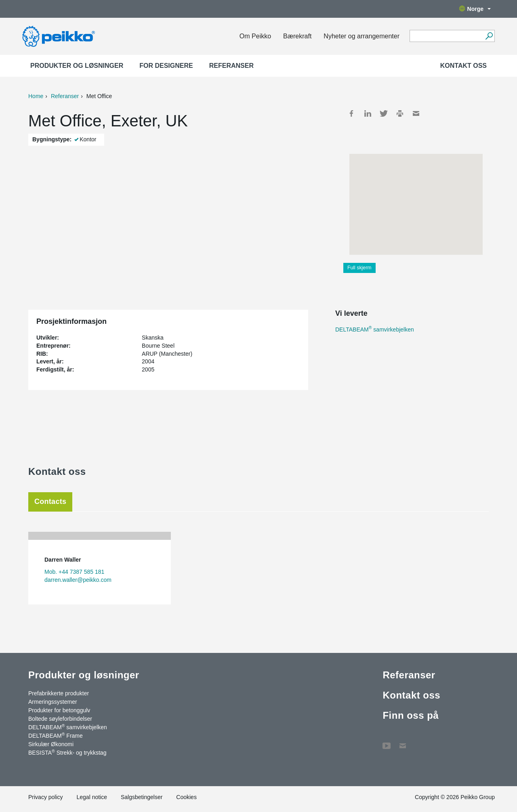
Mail (416, 113)
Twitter (384, 113)
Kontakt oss (463, 66)
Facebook (351, 113)
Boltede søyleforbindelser (60, 719)
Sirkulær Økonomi (51, 744)
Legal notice (92, 797)
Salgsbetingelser (142, 797)
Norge (475, 9)
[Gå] (489, 36)
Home (36, 96)
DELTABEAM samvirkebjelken (375, 329)
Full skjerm (359, 268)
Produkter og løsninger (77, 66)
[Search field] (446, 36)
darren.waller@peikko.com (78, 580)
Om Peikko (255, 36)
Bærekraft (297, 36)
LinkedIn (368, 113)
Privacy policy (46, 797)
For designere (166, 66)
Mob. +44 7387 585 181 (74, 572)
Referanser (231, 66)
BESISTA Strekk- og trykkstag (67, 752)
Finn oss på (411, 715)
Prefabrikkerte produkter (59, 693)
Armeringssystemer (53, 702)
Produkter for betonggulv (59, 710)
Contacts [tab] (50, 501)
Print (400, 113)
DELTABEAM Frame (56, 735)
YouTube (387, 742)
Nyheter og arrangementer (361, 36)
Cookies (186, 797)
